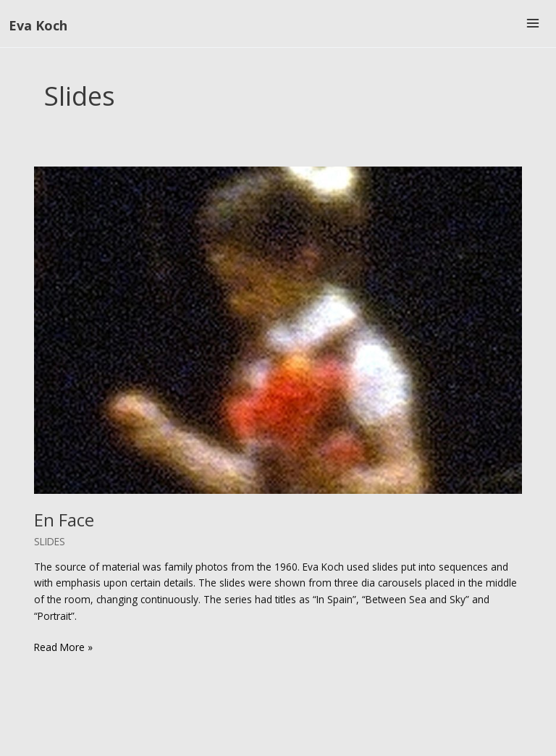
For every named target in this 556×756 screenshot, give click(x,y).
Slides (50, 541)
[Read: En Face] (278, 329)
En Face (64, 520)
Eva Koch (38, 25)
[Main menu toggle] (533, 24)
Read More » (63, 648)
